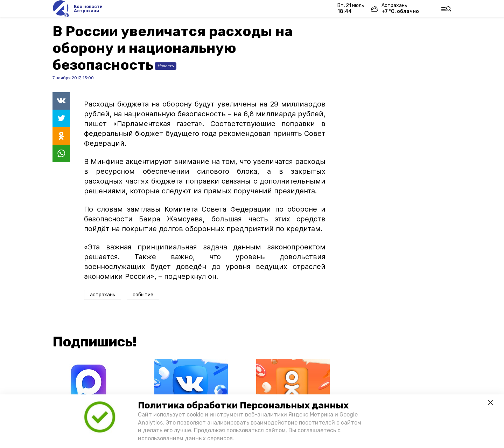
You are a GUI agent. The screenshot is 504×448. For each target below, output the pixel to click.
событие (143, 295)
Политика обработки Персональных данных (243, 405)
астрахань (103, 295)
